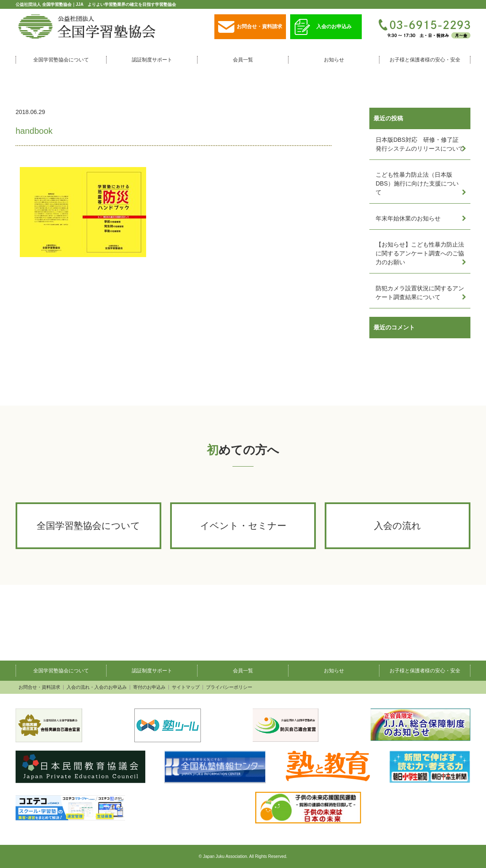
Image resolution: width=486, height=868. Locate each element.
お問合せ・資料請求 (250, 27)
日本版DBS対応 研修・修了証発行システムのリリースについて (420, 144)
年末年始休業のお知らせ (408, 218)
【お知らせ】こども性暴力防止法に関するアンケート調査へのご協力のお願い (420, 253)
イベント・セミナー (243, 526)
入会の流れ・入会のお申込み (97, 687)
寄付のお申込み (149, 687)
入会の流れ (398, 526)
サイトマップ (186, 687)
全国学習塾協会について (61, 60)
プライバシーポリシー (229, 687)
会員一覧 (243, 60)
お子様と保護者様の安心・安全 (425, 60)
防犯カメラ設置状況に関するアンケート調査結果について (420, 293)
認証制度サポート (152, 60)
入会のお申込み (323, 27)
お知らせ (334, 60)
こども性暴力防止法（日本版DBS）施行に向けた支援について (417, 183)
